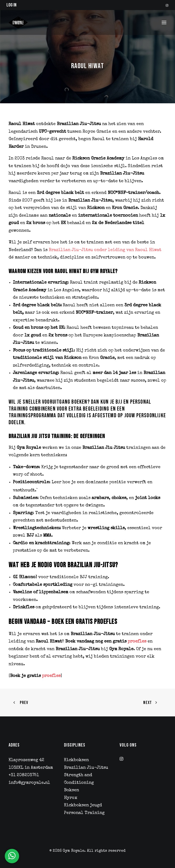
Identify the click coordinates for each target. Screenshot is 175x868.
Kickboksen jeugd (83, 805)
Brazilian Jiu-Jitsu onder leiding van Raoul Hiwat (104, 250)
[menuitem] (167, 5)
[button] (167, 5)
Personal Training (84, 813)
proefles (137, 642)
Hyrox (71, 798)
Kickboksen (76, 760)
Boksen (72, 790)
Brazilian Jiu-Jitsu (86, 768)
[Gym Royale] (18, 22)
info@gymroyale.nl (29, 783)
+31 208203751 (24, 775)
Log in (11, 5)
